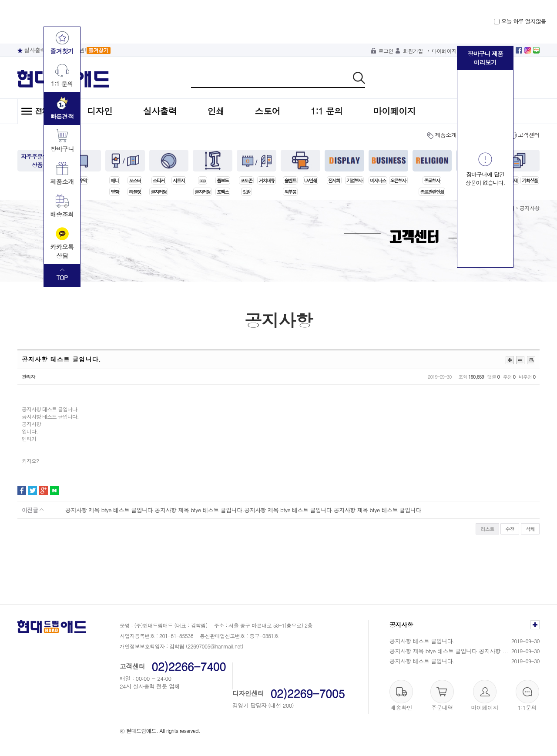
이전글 (33, 510)
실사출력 (160, 111)
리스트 (487, 529)
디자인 (100, 111)
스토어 (268, 111)
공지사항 (530, 208)
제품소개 (446, 135)
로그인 (386, 51)
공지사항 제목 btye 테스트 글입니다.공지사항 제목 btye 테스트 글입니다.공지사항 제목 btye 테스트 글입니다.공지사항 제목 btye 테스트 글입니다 (243, 510)
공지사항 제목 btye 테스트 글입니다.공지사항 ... (449, 651)
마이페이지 (444, 51)
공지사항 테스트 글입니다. (422, 641)
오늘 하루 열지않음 (520, 21)
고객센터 (529, 135)
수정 (510, 529)
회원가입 (413, 51)
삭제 (530, 529)
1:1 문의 (327, 111)
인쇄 (216, 111)
